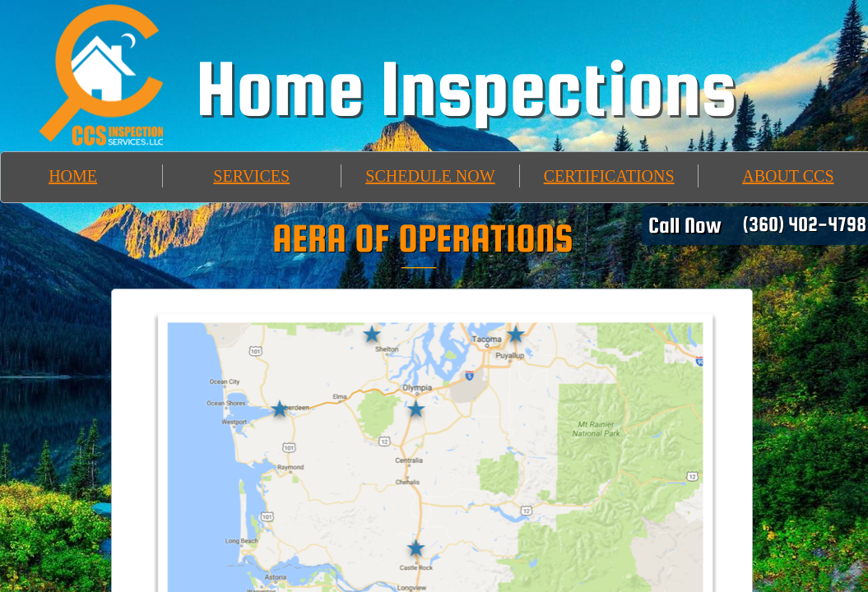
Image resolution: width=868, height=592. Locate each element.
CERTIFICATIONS (609, 176)
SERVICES (251, 176)
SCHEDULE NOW (430, 176)
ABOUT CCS (788, 176)
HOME (73, 176)
